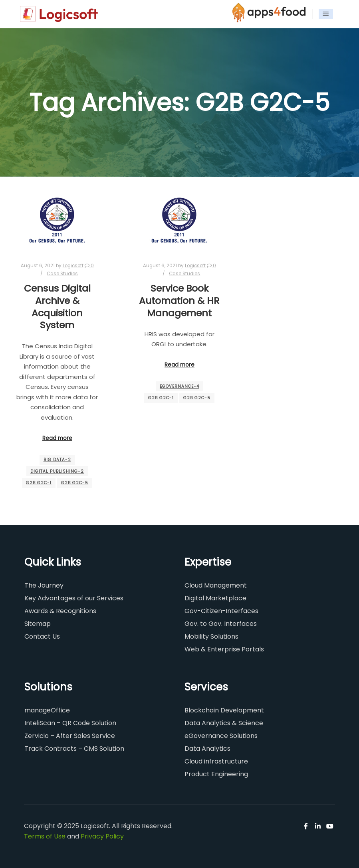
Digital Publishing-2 (57, 471)
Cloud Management (216, 585)
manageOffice (47, 710)
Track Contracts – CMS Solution (74, 749)
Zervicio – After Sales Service (70, 736)
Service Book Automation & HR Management (179, 300)
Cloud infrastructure (216, 761)
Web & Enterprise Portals (224, 649)
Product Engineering (216, 774)
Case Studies (62, 274)
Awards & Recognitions (60, 611)
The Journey (44, 585)
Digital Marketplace (215, 598)
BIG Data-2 (57, 460)
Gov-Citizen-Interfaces (221, 611)
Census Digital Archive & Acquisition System (57, 307)
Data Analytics (207, 749)
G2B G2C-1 (39, 483)
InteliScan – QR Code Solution (70, 723)
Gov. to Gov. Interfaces (221, 624)
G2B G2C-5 (75, 483)
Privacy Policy (102, 836)
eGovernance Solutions (221, 736)
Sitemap (38, 624)
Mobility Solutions (211, 636)
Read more (57, 438)
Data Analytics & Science (224, 723)
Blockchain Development (224, 710)
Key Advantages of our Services (74, 598)
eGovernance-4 (179, 386)
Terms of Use (45, 836)
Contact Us (42, 636)
